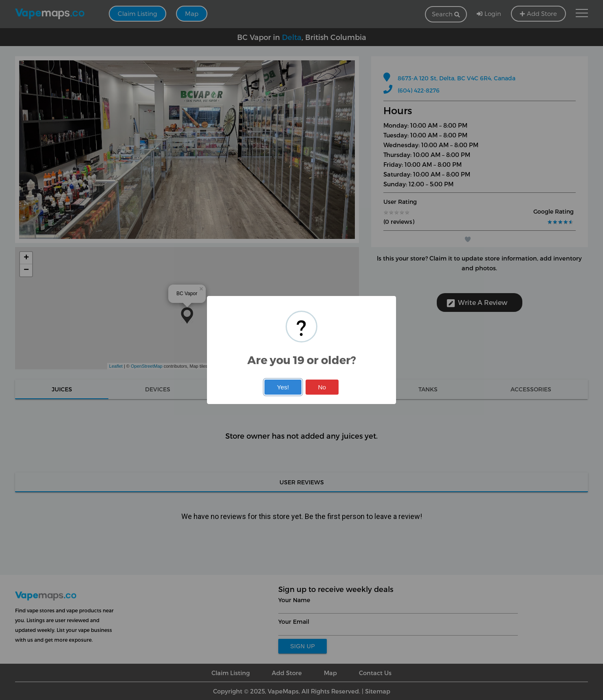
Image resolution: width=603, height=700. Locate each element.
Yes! (283, 387)
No (322, 387)
